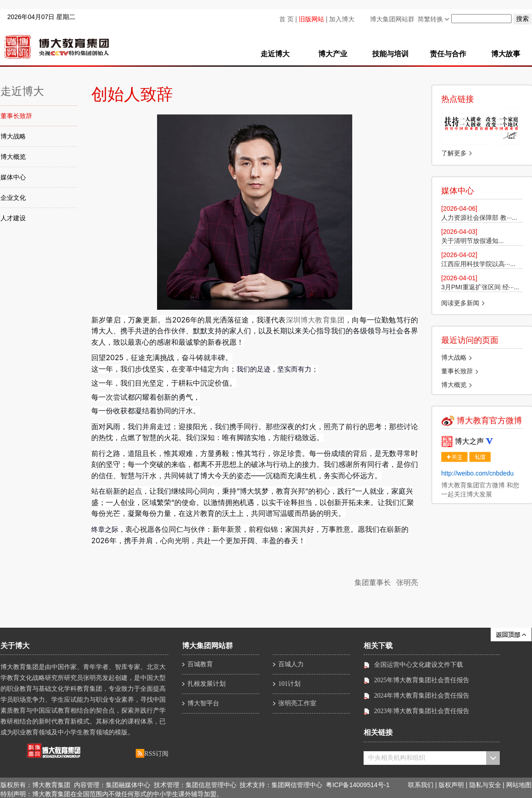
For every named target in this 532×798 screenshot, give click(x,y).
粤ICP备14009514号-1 (358, 785)
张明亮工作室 (297, 703)
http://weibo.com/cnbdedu (478, 473)
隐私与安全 (485, 785)
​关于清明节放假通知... (473, 241)
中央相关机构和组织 (397, 758)
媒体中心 (13, 177)
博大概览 (13, 157)
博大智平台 (203, 703)
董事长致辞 (16, 116)
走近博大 (275, 54)
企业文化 (13, 198)
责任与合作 (448, 54)
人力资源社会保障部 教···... (479, 218)
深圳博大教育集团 (315, 320)
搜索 (522, 19)
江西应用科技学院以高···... (478, 264)
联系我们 (421, 785)
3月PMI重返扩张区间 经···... (480, 287)
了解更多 (454, 153)
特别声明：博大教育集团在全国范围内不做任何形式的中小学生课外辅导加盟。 (112, 794)
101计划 (289, 684)
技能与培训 (390, 54)
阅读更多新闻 (460, 303)
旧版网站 (311, 19)
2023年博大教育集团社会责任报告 (422, 711)
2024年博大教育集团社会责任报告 (422, 696)
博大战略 (13, 136)
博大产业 (333, 54)
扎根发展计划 (207, 684)
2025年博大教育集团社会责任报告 (422, 680)
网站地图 (519, 785)
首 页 (286, 19)
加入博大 (342, 19)
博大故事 (506, 54)
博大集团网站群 (392, 19)
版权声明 (451, 785)
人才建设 (13, 218)
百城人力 (291, 664)
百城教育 (200, 664)
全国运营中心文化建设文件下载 (419, 665)
